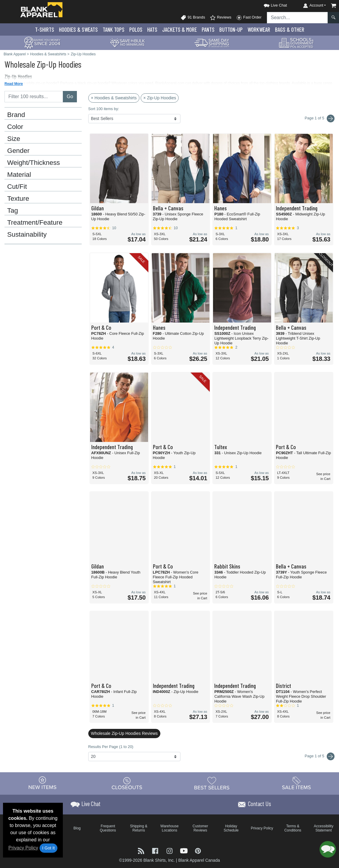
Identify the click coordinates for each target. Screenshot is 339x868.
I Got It (48, 848)
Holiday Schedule (231, 828)
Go (70, 96)
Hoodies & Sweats (78, 29)
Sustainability (27, 235)
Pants (208, 29)
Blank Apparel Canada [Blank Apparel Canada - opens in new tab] (199, 860)
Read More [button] (14, 84)
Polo (136, 29)
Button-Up (231, 29)
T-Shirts (45, 29)
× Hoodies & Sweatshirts (114, 98)
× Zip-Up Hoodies (160, 98)
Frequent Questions (108, 828)
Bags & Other (290, 29)
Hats (152, 29)
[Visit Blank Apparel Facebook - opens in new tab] (156, 850)
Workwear (259, 29)
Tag (13, 211)
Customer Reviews (200, 828)
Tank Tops (114, 29)
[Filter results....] (34, 97)
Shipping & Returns (139, 828)
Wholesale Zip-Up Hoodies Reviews (124, 733)
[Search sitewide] (297, 18)
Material (19, 175)
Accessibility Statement (324, 828)
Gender (18, 151)
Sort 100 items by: (104, 109)
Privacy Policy (23, 848)
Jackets (180, 29)
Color (15, 127)
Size (14, 139)
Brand (16, 115)
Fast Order (249, 18)
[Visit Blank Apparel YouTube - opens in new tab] (185, 850)
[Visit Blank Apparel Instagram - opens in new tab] (170, 850)
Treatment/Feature (35, 223)
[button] (270, 4)
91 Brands (193, 18)
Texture (18, 199)
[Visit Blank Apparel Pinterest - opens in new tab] (198, 850)
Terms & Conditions (293, 828)
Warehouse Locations (169, 828)
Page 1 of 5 (320, 756)
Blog (77, 828)
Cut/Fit (17, 187)
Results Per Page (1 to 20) (111, 747)
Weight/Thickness (34, 163)
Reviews (221, 18)
